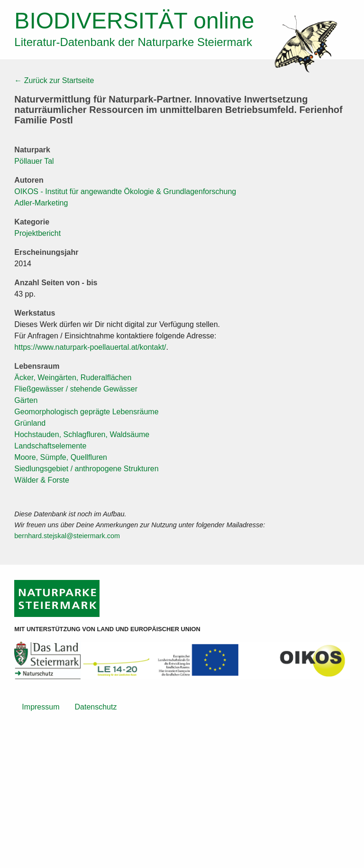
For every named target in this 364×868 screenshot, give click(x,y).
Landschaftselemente (50, 446)
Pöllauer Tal (34, 161)
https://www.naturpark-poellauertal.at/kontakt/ (90, 347)
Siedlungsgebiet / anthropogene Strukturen (86, 469)
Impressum (41, 707)
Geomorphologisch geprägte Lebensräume (86, 412)
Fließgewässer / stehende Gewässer (76, 389)
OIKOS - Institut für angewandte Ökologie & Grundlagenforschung (125, 191)
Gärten (26, 400)
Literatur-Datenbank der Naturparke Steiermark (133, 42)
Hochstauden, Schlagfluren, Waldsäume (82, 434)
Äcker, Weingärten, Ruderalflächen (73, 378)
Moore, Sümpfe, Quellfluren (61, 457)
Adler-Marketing (41, 203)
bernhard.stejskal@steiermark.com (67, 536)
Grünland (30, 423)
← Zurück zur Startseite (54, 80)
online (134, 21)
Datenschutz (96, 707)
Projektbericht (37, 233)
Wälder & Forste (42, 480)
